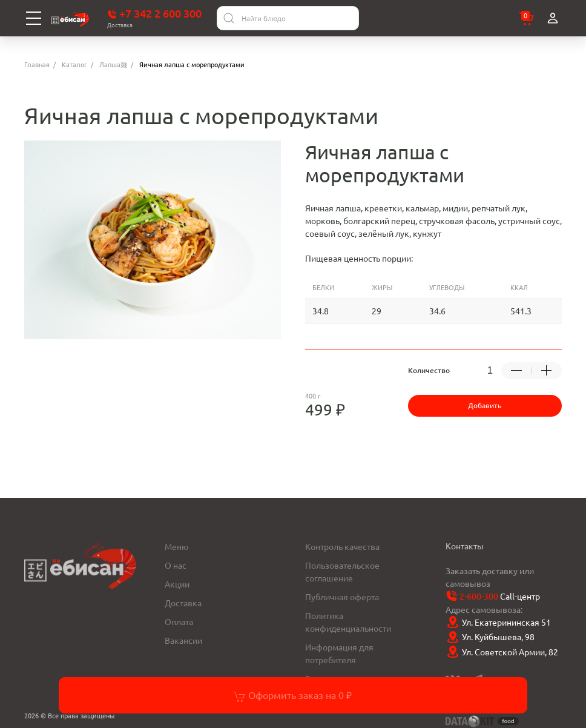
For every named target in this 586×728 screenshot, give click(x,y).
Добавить (485, 405)
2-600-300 (479, 596)
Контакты (465, 546)
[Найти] (229, 18)
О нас (176, 565)
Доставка (183, 603)
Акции (177, 584)
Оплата (179, 621)
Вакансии (183, 640)
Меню (176, 546)
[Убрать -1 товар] (516, 371)
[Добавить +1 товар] (547, 371)
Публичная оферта (342, 597)
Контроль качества (342, 546)
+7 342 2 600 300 (154, 13)
